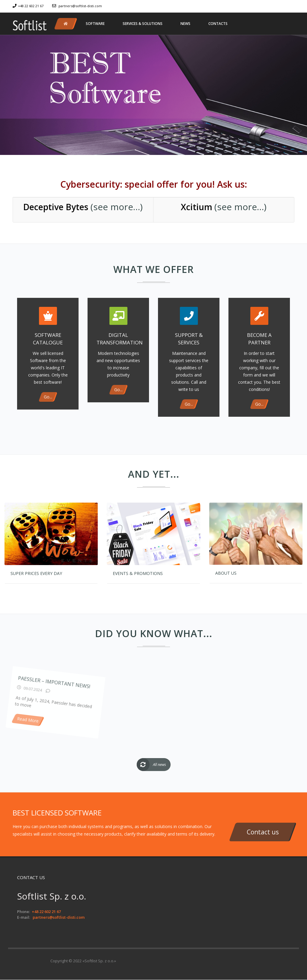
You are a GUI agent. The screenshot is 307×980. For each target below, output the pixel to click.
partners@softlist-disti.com (80, 6)
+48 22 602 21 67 (31, 6)
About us (226, 573)
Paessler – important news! (75, 724)
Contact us (263, 832)
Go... (48, 397)
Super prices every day (36, 573)
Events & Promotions (138, 573)
